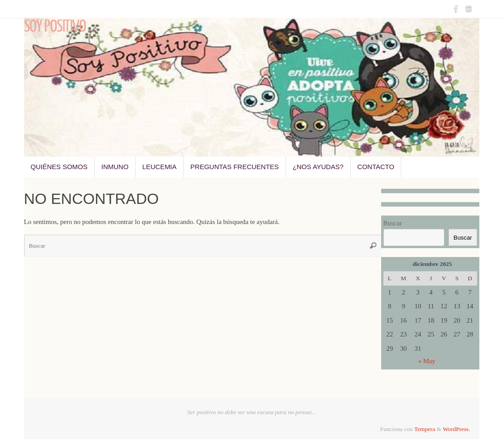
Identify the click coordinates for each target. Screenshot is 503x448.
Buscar (393, 223)
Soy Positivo (55, 27)
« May (427, 361)
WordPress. (457, 429)
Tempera (425, 429)
